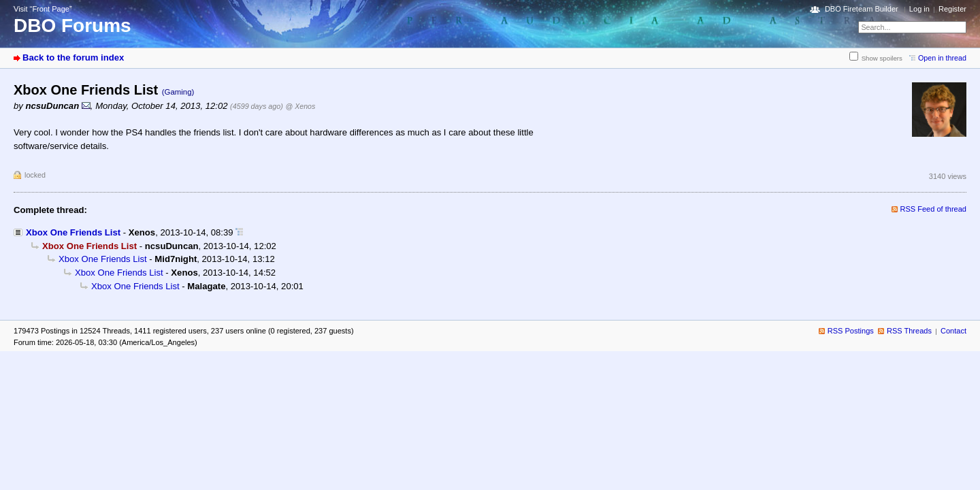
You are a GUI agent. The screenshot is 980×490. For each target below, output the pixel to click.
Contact (953, 331)
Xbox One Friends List (73, 232)
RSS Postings (851, 331)
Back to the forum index (73, 58)
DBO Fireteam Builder (862, 9)
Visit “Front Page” (43, 9)
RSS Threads (909, 331)
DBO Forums (72, 26)
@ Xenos (300, 106)
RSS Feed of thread (934, 209)
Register (952, 9)
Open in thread (942, 58)
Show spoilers (882, 58)
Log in (919, 9)
